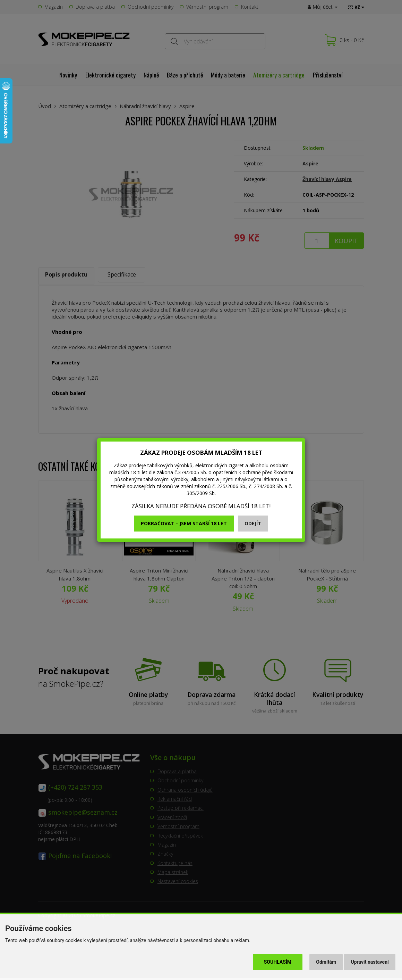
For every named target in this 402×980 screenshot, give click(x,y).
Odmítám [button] (326, 962)
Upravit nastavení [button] (370, 962)
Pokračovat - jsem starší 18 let (184, 523)
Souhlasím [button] (278, 962)
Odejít (253, 523)
